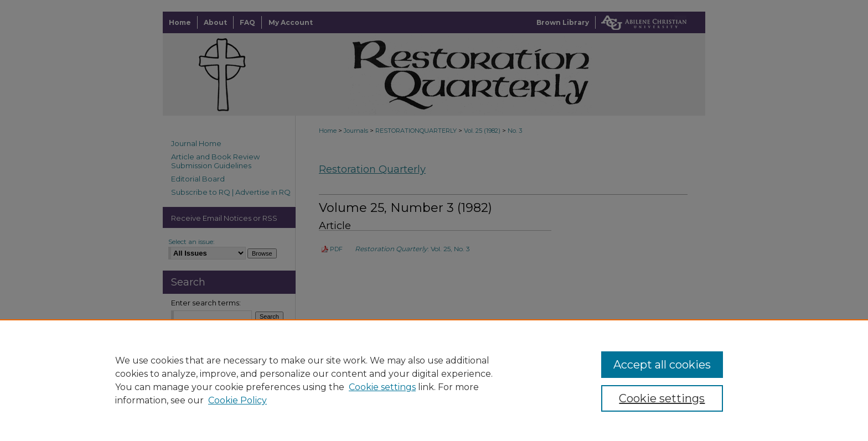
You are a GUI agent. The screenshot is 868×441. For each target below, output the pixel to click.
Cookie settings (382, 387)
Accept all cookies (662, 365)
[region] (434, 380)
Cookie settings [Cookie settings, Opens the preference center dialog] (662, 398)
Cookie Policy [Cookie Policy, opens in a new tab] (237, 400)
